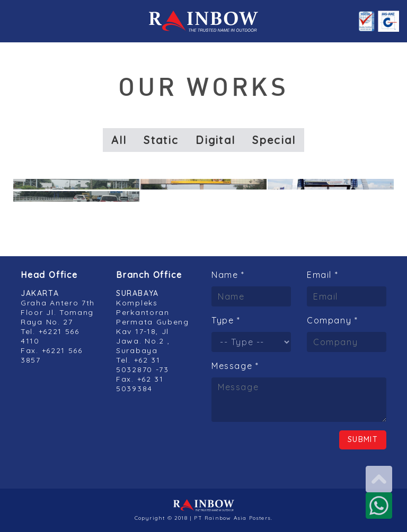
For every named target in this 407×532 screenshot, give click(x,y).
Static (161, 140)
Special (274, 140)
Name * (228, 275)
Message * (235, 366)
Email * (322, 275)
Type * (226, 320)
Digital (215, 140)
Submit (363, 439)
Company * (332, 320)
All (119, 140)
